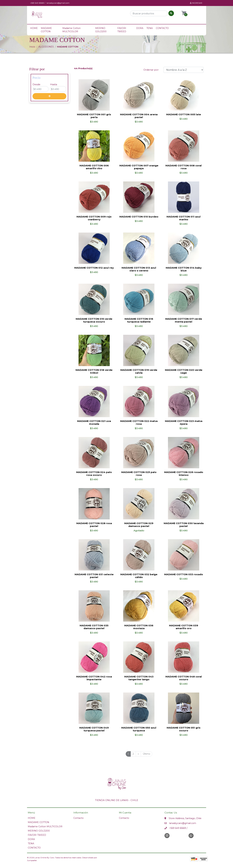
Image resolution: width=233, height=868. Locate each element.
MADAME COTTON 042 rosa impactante (94, 678)
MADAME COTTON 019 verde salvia (139, 371)
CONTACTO (162, 28)
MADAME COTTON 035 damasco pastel (94, 627)
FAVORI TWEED (122, 30)
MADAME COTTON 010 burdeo (139, 217)
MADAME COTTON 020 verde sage (184, 371)
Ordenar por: (151, 70)
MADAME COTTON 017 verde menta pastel (184, 320)
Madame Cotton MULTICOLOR (71, 30)
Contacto (78, 818)
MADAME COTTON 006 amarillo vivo (94, 167)
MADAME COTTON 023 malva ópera (184, 422)
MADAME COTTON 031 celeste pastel (94, 576)
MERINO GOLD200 (101, 30)
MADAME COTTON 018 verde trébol (94, 371)
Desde (36, 84)
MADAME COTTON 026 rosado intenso (184, 474)
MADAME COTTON (46, 30)
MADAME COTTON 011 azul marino (184, 218)
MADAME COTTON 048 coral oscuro (184, 678)
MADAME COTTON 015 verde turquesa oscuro (94, 320)
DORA (140, 28)
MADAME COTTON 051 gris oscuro (184, 729)
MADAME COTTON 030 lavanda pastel (184, 525)
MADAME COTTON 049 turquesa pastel (94, 729)
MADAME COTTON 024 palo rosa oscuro (94, 474)
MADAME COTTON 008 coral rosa (184, 167)
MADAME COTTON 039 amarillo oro (184, 627)
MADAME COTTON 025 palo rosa (139, 474)
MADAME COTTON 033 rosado (184, 574)
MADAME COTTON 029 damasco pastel (139, 525)
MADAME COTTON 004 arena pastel (139, 116)
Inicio (32, 47)
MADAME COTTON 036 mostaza (139, 627)
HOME (34, 28)
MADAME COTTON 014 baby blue (184, 269)
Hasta (54, 84)
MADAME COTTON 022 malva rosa (139, 422)
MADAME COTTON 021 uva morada (94, 422)
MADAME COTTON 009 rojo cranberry (94, 218)
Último (147, 754)
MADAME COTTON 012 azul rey (94, 268)
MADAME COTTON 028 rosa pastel (94, 525)
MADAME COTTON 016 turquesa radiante (139, 320)
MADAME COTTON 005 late (184, 114)
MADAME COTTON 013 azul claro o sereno (139, 269)
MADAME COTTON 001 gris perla (94, 116)
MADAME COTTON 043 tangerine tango (139, 678)
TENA (150, 28)
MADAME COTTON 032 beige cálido (139, 576)
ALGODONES (46, 47)
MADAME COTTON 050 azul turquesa (139, 729)
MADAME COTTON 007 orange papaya (139, 167)
